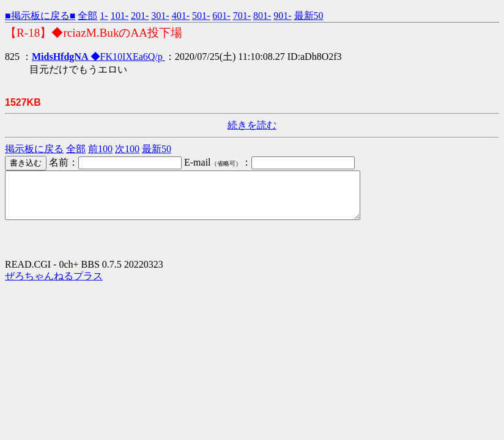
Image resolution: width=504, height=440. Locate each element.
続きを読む (252, 125)
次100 (127, 149)
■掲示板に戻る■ (40, 16)
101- (120, 16)
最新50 (309, 16)
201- (140, 16)
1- (104, 16)
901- (282, 16)
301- (160, 16)
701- (242, 16)
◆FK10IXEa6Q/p (98, 57)
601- (221, 16)
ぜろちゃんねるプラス (54, 285)
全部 (87, 16)
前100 (100, 149)
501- (201, 16)
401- (181, 16)
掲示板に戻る (34, 149)
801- (262, 16)
